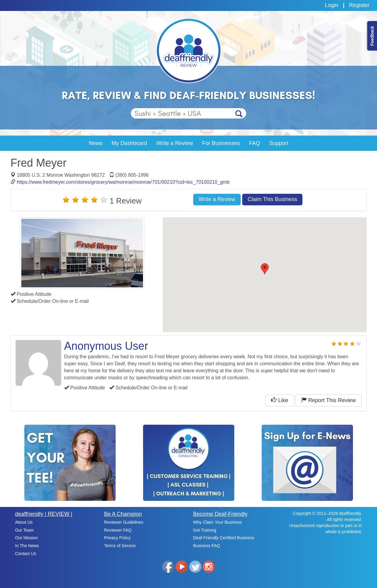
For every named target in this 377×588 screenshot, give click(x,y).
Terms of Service (120, 546)
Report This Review (329, 400)
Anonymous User (106, 346)
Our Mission (27, 538)
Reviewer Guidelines (124, 522)
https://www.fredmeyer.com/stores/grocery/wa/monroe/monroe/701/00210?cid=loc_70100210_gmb (123, 182)
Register (359, 5)
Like (280, 400)
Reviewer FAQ (118, 530)
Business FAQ (207, 546)
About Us (24, 522)
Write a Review (175, 143)
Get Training (205, 530)
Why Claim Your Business (218, 522)
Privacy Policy (117, 538)
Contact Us (26, 554)
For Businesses (221, 143)
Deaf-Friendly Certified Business (224, 538)
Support (279, 143)
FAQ (254, 143)
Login (332, 5)
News (96, 143)
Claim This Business (272, 199)
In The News (27, 546)
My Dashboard (129, 143)
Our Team (24, 530)
